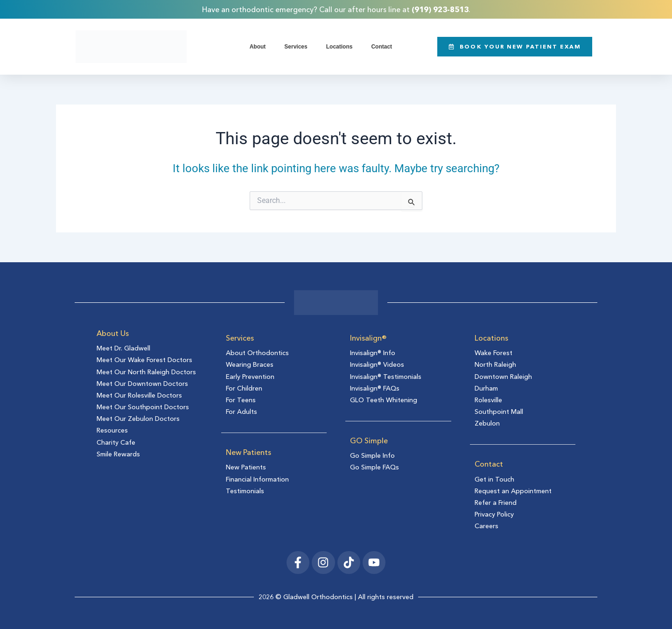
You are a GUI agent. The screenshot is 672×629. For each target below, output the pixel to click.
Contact (381, 47)
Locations (339, 47)
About (258, 47)
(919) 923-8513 (440, 9)
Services (296, 47)
